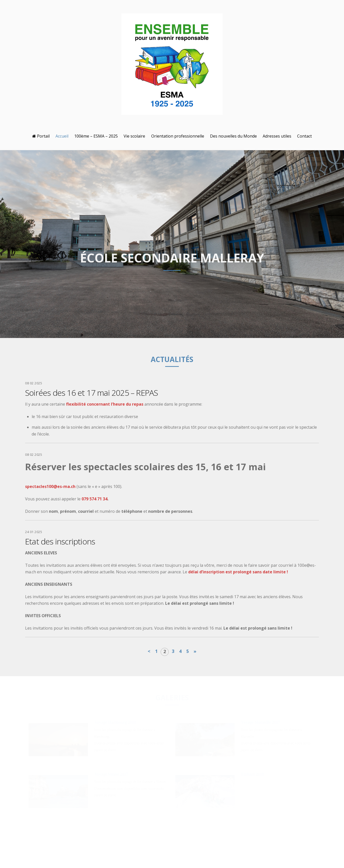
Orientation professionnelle (178, 136)
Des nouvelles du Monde (233, 136)
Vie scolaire (134, 136)
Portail (41, 136)
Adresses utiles (277, 136)
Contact (304, 136)
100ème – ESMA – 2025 (96, 136)
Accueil (62, 136)
